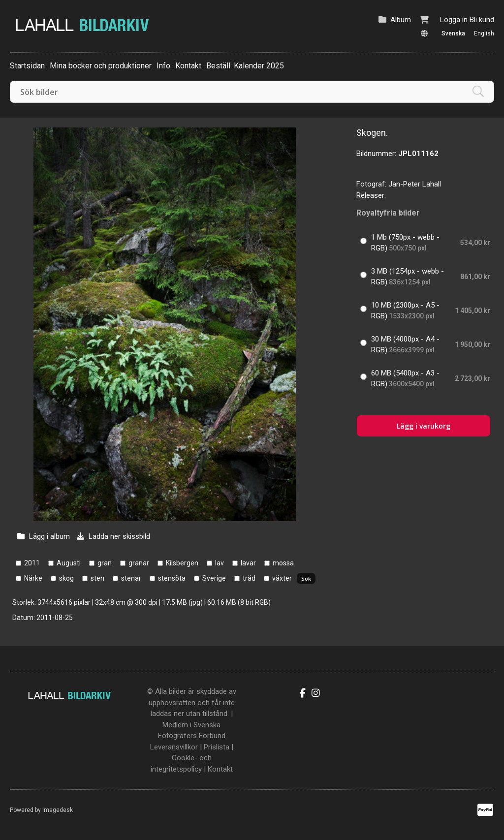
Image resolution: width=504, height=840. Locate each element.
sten (97, 578)
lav (220, 563)
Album (401, 20)
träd (249, 578)
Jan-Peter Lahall (415, 184)
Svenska (453, 33)
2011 (32, 563)
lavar (248, 563)
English (484, 33)
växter (282, 578)
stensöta (172, 578)
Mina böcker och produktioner (101, 66)
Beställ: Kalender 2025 (245, 66)
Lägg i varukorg (424, 426)
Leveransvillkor (174, 747)
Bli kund (482, 20)
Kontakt (188, 66)
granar (139, 563)
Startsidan (27, 66)
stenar (131, 578)
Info (163, 66)
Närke (33, 578)
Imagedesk (58, 810)
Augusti (69, 563)
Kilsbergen (182, 563)
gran (105, 563)
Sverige (214, 578)
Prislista (217, 747)
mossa (283, 563)
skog (66, 578)
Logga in (454, 20)
